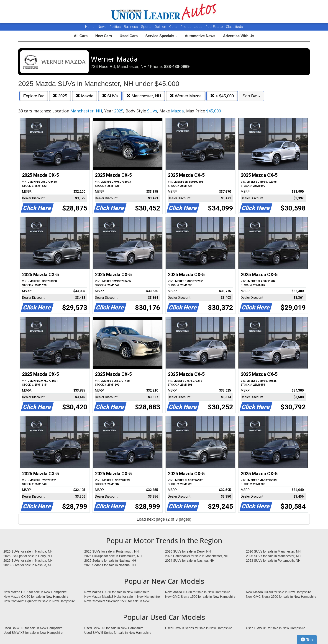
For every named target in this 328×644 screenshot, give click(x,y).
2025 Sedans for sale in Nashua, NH (110, 561)
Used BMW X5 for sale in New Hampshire (114, 628)
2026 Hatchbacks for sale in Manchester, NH (197, 556)
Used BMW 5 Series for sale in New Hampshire (118, 633)
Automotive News (200, 36)
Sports (147, 27)
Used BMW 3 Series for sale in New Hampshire (199, 628)
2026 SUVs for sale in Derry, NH (188, 551)
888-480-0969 (177, 67)
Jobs (199, 27)
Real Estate (215, 27)
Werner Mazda (186, 96)
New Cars (104, 36)
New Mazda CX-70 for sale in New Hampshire (36, 597)
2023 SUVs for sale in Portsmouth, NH (273, 561)
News (102, 27)
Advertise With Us (239, 36)
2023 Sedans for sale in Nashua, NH (110, 565)
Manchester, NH (144, 96)
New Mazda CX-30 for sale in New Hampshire (198, 592)
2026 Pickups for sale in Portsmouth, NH (113, 556)
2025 (60, 96)
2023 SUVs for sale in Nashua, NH (28, 565)
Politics (115, 27)
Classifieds (234, 27)
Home (90, 27)
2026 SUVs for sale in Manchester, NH (273, 551)
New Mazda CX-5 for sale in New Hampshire (35, 592)
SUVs (110, 96)
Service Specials (161, 36)
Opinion (161, 27)
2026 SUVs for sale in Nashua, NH (28, 551)
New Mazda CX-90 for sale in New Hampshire (279, 592)
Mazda (85, 96)
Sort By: (251, 96)
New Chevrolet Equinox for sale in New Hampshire (39, 601)
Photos (186, 27)
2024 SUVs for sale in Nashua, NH (190, 561)
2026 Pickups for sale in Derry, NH (28, 556)
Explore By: (34, 96)
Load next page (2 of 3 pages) (164, 519)
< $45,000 (222, 96)
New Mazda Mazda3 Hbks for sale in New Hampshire (122, 597)
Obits (174, 27)
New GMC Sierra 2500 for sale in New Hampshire (281, 597)
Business (131, 27)
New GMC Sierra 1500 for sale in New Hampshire (200, 597)
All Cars (81, 36)
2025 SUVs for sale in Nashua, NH (28, 561)
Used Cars (129, 36)
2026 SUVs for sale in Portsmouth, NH (111, 551)
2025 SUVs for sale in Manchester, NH (273, 556)
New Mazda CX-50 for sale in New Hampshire (117, 592)
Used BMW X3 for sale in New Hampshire (33, 628)
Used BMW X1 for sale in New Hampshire (276, 628)
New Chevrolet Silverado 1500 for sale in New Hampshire (117, 601)
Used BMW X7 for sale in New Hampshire (33, 633)
